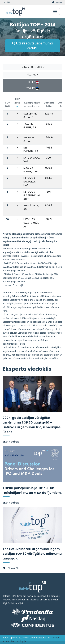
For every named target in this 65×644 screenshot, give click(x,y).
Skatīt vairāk (11, 442)
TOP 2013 (17, 102)
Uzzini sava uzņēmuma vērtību (32, 46)
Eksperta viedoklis (27, 369)
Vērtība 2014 (49, 104)
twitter (57, 3)
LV (4, 3)
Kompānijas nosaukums (32, 104)
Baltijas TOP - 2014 (33, 67)
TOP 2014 (7, 104)
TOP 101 (32, 82)
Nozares (33, 75)
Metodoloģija (18, 641)
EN (8, 3)
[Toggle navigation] (55, 12)
